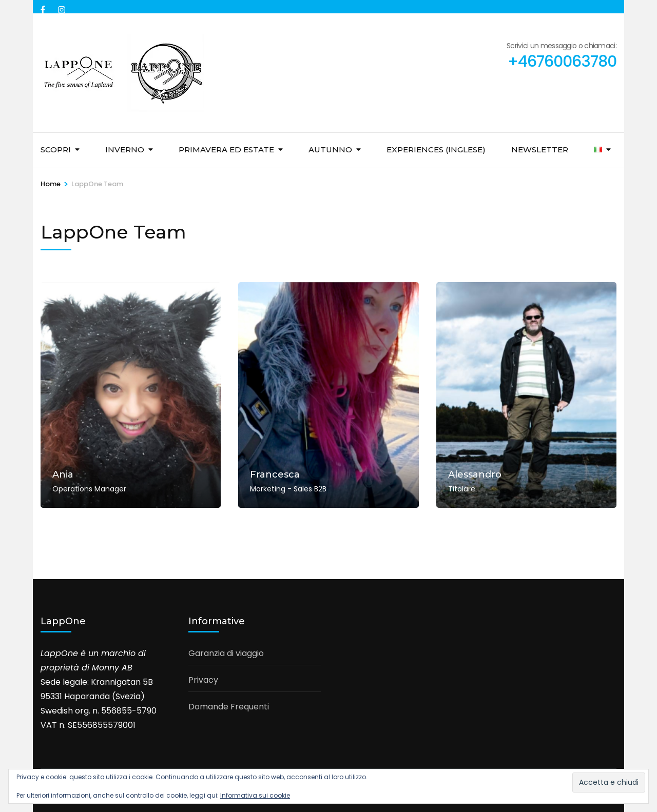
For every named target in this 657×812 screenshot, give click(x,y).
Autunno (330, 150)
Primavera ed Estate (226, 150)
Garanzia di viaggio (226, 653)
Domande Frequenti (229, 707)
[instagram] (62, 7)
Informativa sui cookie (255, 795)
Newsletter (540, 150)
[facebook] (44, 7)
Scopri (56, 150)
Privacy (203, 680)
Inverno (125, 150)
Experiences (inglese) (436, 150)
